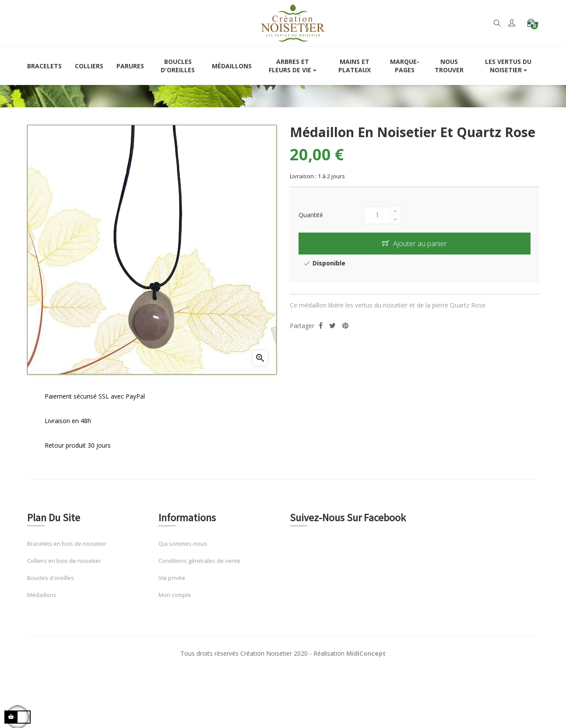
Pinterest (345, 382)
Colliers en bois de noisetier (64, 617)
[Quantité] (377, 272)
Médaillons (42, 651)
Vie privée (172, 634)
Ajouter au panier (415, 300)
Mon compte (175, 651)
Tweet (332, 382)
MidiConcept (366, 710)
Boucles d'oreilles (51, 634)
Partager (321, 382)
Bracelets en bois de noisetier (67, 600)
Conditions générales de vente (199, 617)
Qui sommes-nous (183, 600)
